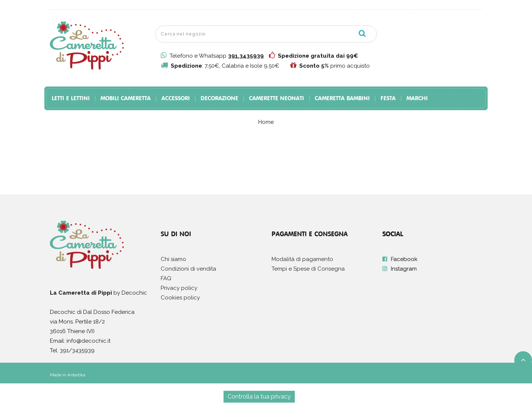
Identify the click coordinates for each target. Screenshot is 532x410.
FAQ (166, 278)
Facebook (404, 259)
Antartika (76, 375)
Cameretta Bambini (342, 99)
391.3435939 (246, 56)
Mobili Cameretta (126, 99)
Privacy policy (179, 288)
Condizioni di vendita (188, 269)
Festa (388, 99)
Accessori (176, 99)
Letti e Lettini (71, 99)
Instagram (404, 269)
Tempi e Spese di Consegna (308, 269)
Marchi (417, 99)
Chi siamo (173, 259)
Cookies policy (180, 298)
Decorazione (219, 99)
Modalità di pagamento (302, 259)
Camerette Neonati (277, 99)
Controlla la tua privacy (259, 397)
